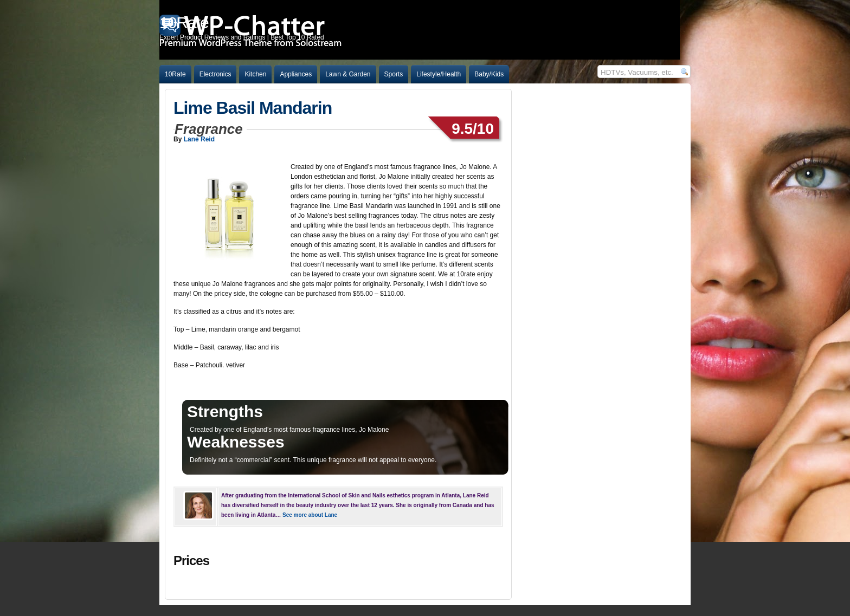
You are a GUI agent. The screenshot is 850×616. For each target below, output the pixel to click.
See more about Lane (310, 515)
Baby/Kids (489, 74)
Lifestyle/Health (439, 74)
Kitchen (255, 74)
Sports (394, 74)
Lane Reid (199, 139)
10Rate (175, 74)
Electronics (215, 74)
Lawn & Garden (348, 74)
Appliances (296, 74)
